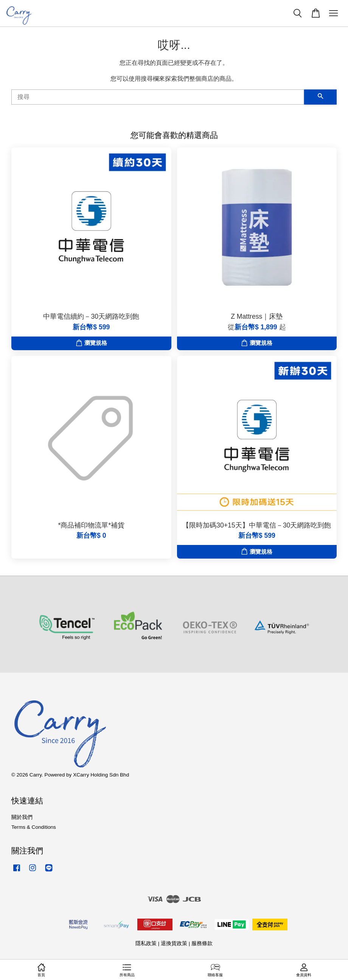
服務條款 (202, 943)
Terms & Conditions (34, 827)
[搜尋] (158, 97)
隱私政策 (146, 943)
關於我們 (22, 817)
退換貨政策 (174, 943)
